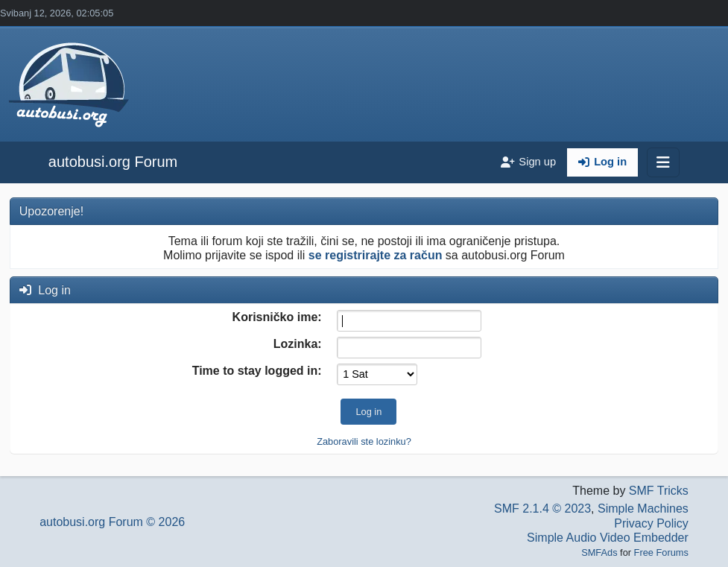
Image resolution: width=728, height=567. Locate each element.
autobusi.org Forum (113, 162)
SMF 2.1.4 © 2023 (542, 509)
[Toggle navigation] (663, 162)
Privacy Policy (651, 523)
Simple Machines (643, 509)
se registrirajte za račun (376, 255)
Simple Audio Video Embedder (608, 538)
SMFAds (599, 552)
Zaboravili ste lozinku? (364, 441)
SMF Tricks (659, 491)
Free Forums (661, 552)
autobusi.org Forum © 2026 (112, 522)
